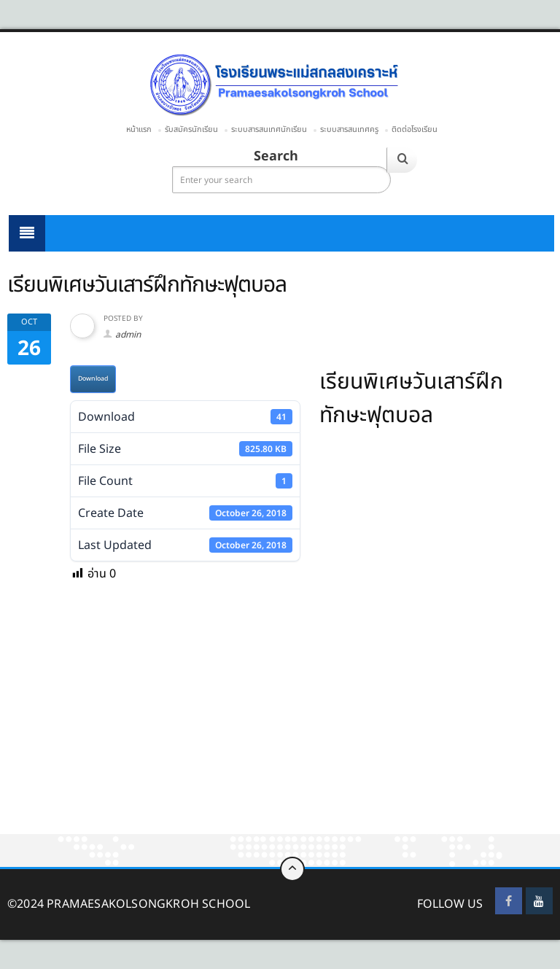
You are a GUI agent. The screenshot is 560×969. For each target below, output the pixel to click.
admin (128, 335)
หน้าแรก (139, 129)
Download (93, 379)
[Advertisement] (280, 726)
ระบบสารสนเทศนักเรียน (269, 129)
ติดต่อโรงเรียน (415, 129)
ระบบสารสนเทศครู (349, 129)
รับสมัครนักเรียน (191, 129)
